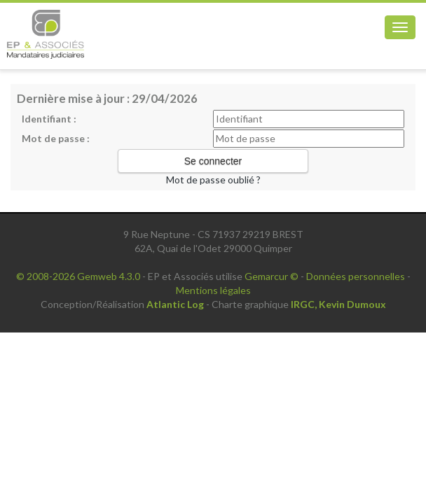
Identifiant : (49, 119)
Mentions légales (213, 290)
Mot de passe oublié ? (213, 180)
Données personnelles (356, 276)
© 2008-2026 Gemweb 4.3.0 (78, 276)
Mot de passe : (56, 138)
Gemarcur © (272, 276)
